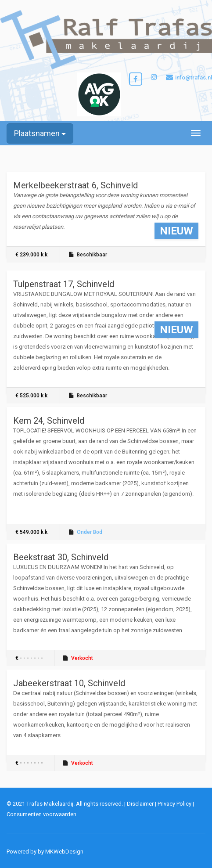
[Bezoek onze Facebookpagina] (136, 79)
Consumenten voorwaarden (41, 814)
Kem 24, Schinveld (49, 421)
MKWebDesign (64, 852)
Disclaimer (140, 804)
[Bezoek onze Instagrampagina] (154, 78)
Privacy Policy (174, 804)
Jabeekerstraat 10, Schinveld (69, 683)
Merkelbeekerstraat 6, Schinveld (75, 185)
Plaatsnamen (40, 133)
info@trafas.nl (189, 77)
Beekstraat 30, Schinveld (61, 557)
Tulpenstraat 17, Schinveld (64, 284)
